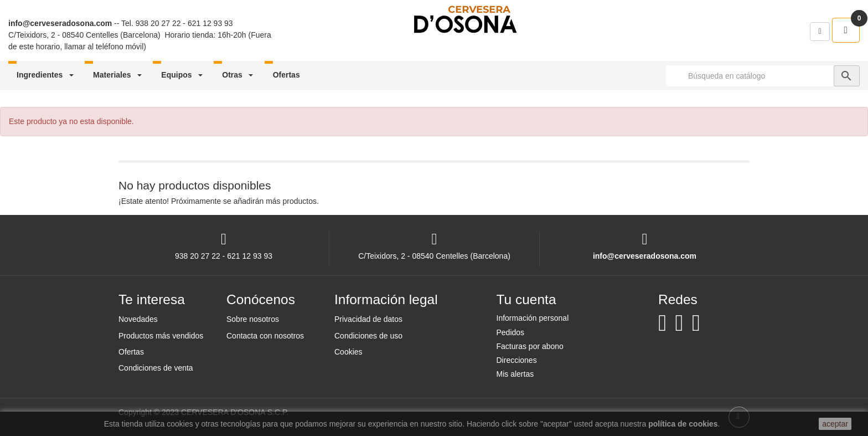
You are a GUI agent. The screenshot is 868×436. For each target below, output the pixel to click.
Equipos (183, 75)
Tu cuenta (526, 299)
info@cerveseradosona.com (60, 23)
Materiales (118, 75)
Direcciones (517, 360)
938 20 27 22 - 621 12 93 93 (184, 23)
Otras (238, 75)
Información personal (533, 318)
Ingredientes (46, 75)
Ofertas (286, 75)
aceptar (835, 424)
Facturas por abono (530, 346)
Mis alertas (515, 374)
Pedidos (511, 332)
